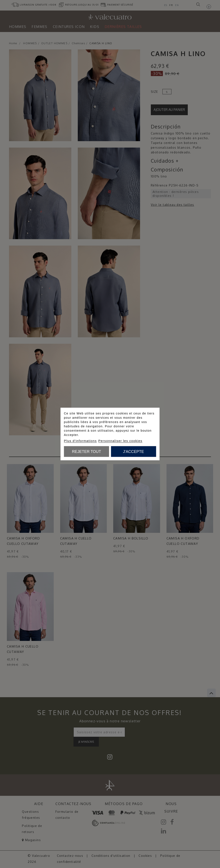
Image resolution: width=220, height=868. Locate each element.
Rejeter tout (86, 452)
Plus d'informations (80, 441)
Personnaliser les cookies (120, 441)
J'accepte (134, 452)
